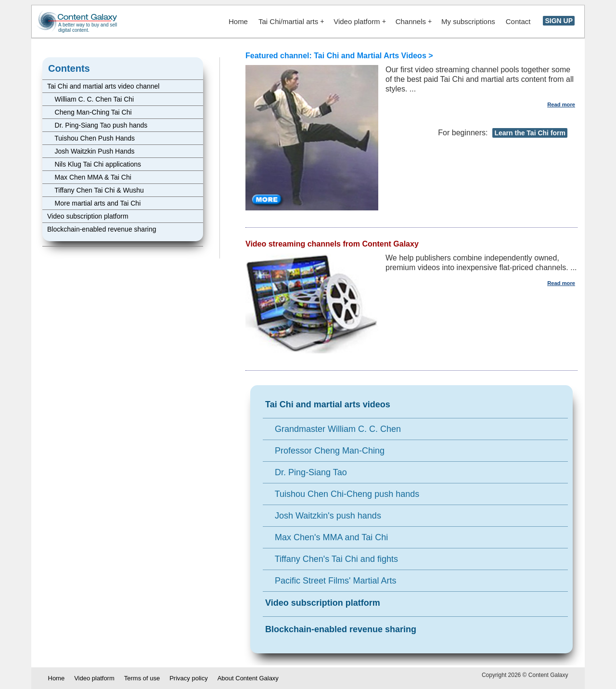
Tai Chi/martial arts (291, 21)
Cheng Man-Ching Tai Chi (90, 112)
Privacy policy (188, 678)
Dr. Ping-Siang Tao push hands (97, 125)
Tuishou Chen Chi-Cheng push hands (342, 494)
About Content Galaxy (248, 678)
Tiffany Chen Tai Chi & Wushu (96, 190)
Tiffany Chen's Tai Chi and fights (332, 559)
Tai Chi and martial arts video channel (103, 86)
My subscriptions (468, 21)
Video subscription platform (88, 216)
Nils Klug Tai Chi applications (94, 164)
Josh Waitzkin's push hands (323, 516)
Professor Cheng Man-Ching (325, 451)
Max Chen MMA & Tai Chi (89, 177)
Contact (518, 21)
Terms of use (142, 678)
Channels (414, 21)
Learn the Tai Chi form (530, 133)
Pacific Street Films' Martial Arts (331, 581)
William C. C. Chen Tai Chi (90, 99)
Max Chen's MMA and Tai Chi (327, 537)
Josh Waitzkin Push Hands (91, 151)
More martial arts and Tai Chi (94, 203)
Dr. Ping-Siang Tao (306, 472)
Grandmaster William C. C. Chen (333, 429)
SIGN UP (559, 21)
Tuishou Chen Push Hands (91, 138)
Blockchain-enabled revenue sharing (102, 229)
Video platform (359, 21)
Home (238, 21)
